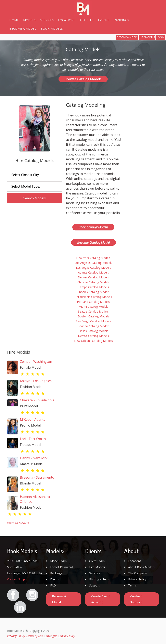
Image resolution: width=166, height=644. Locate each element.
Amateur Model (32, 464)
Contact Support (18, 579)
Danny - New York (34, 458)
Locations (135, 561)
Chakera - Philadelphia (37, 400)
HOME (14, 20)
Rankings (56, 573)
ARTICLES (87, 20)
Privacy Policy (137, 579)
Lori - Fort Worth (33, 439)
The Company (137, 573)
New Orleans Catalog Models (93, 341)
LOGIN (160, 37)
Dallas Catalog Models (93, 331)
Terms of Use (34, 636)
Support (94, 585)
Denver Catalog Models (93, 277)
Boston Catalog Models (93, 316)
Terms (132, 585)
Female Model (30, 367)
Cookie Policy (66, 636)
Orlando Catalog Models (93, 326)
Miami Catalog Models (93, 307)
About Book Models (141, 567)
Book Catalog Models (93, 227)
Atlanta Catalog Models (93, 272)
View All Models (18, 523)
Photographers (99, 579)
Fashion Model (31, 387)
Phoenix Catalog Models (93, 292)
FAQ (53, 585)
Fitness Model (30, 445)
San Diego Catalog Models (93, 321)
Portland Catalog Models (93, 302)
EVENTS (104, 20)
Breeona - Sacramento (37, 477)
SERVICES (47, 20)
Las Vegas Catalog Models (93, 268)
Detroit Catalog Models (93, 336)
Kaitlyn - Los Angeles (36, 381)
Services (95, 573)
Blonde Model (30, 483)
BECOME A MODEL (127, 37)
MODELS (29, 20)
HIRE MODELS (147, 37)
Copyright (50, 636)
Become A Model (59, 599)
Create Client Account (101, 599)
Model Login (58, 561)
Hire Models (97, 567)
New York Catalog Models (93, 258)
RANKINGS (121, 20)
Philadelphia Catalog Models (93, 297)
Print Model (29, 406)
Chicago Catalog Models (93, 282)
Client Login (97, 561)
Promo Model (30, 425)
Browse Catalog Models (83, 79)
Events (55, 579)
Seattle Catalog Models (93, 311)
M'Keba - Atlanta (33, 419)
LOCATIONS (67, 20)
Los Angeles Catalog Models (93, 263)
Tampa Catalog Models (93, 287)
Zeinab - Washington (36, 362)
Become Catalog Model (93, 242)
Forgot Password (62, 567)
